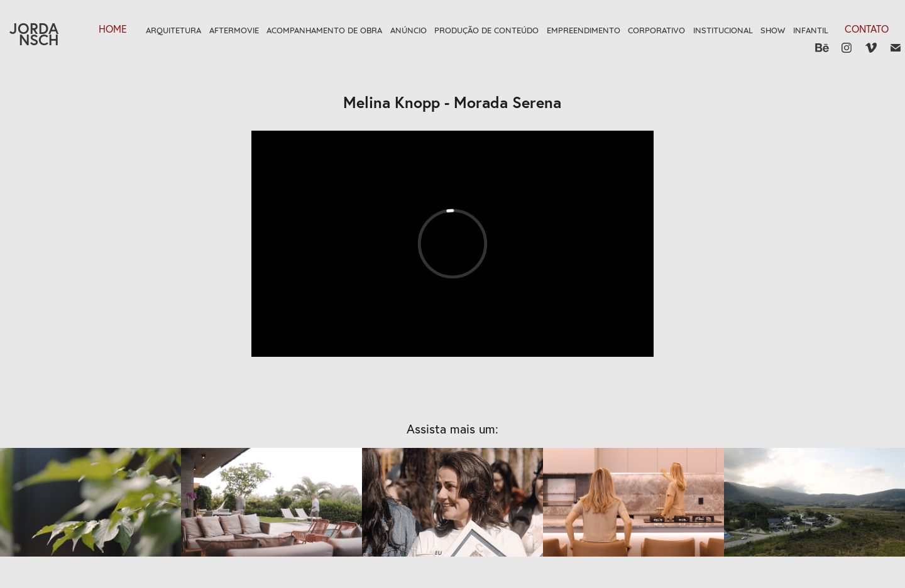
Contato (867, 29)
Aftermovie (234, 30)
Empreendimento (584, 30)
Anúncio (409, 30)
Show (773, 30)
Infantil (811, 30)
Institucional (723, 30)
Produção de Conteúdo (486, 30)
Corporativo (656, 30)
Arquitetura (173, 30)
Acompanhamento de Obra (324, 30)
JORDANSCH (34, 34)
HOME (113, 29)
